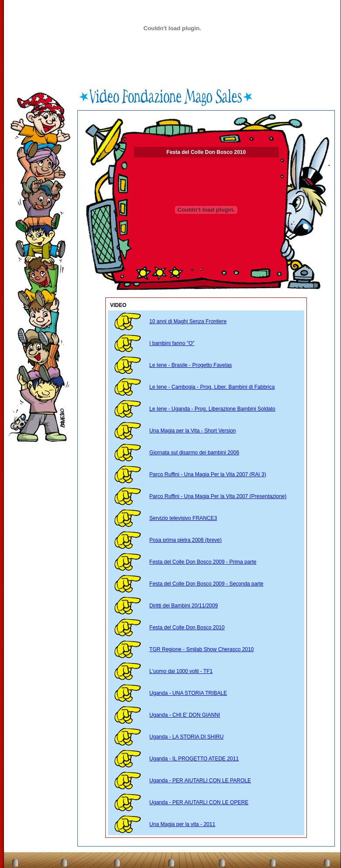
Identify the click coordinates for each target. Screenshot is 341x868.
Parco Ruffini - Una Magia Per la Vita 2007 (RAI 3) (208, 474)
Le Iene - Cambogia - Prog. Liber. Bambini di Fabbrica (212, 387)
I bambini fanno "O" (172, 343)
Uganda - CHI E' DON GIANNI (185, 715)
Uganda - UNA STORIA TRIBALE (188, 693)
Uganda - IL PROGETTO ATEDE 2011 (194, 759)
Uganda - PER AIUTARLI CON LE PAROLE (200, 781)
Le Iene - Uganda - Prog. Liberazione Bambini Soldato (212, 409)
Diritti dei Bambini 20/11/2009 (184, 606)
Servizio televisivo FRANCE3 (183, 518)
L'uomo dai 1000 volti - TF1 (181, 671)
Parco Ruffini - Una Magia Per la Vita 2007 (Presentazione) (218, 496)
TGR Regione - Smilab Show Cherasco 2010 (202, 649)
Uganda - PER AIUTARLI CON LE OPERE (199, 802)
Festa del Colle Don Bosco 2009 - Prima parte (203, 562)
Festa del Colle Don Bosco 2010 (187, 627)
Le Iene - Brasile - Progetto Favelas (191, 365)
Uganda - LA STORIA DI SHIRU (187, 737)
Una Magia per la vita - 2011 (183, 824)
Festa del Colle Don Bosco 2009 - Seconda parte (207, 584)
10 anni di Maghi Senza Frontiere (188, 321)
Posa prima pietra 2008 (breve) (186, 540)
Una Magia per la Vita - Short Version (193, 431)
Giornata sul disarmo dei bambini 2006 (194, 453)
